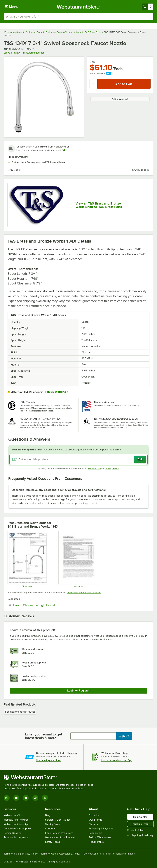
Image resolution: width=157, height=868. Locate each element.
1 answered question (34, 53)
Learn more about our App (117, 760)
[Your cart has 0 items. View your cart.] (148, 7)
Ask (140, 459)
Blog (48, 815)
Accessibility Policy (70, 854)
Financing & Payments (101, 829)
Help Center (140, 817)
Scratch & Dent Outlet (58, 820)
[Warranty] (78, 559)
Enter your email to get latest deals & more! (44, 736)
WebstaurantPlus (13, 815)
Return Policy (96, 842)
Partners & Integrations (17, 837)
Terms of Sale (11, 854)
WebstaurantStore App (16, 824)
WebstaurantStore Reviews (60, 837)
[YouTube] (16, 798)
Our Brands (95, 820)
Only (92, 62)
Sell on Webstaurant (100, 837)
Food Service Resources (59, 833)
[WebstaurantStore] (50, 777)
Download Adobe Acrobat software (84, 593)
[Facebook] (26, 798)
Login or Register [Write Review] (78, 691)
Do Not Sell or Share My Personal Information (109, 854)
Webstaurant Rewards (16, 820)
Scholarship (95, 833)
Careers (93, 824)
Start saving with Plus (49, 760)
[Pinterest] (45, 798)
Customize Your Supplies (18, 829)
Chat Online (136, 830)
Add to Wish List (120, 99)
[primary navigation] (12, 7)
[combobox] (78, 17)
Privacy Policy (112, 468)
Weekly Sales (53, 824)
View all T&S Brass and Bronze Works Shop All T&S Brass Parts (99, 205)
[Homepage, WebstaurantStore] (79, 7)
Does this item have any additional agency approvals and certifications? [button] (59, 490)
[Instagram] (7, 798)
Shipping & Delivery (140, 835)
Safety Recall (52, 842)
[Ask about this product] (78, 459)
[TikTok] (35, 798)
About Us (94, 815)
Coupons (50, 829)
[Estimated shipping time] (64, 150)
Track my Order (140, 824)
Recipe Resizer (12, 833)
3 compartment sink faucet (20, 712)
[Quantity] (94, 84)
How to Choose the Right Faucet (45, 605)
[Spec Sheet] (28, 559)
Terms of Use (94, 468)
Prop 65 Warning (55, 392)
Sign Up (124, 736)
